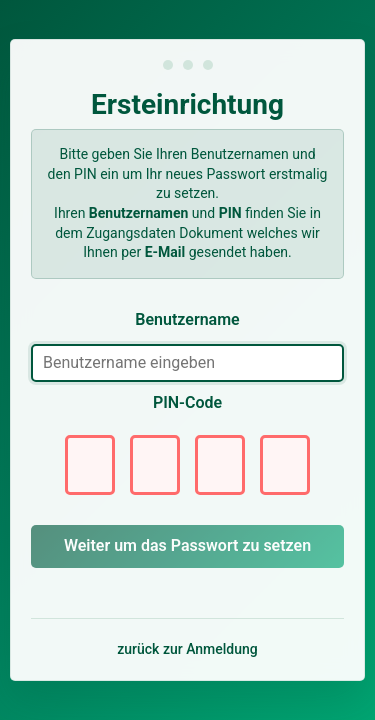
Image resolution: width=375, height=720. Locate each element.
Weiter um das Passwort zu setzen (187, 545)
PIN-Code (187, 402)
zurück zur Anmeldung (187, 649)
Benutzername (187, 319)
